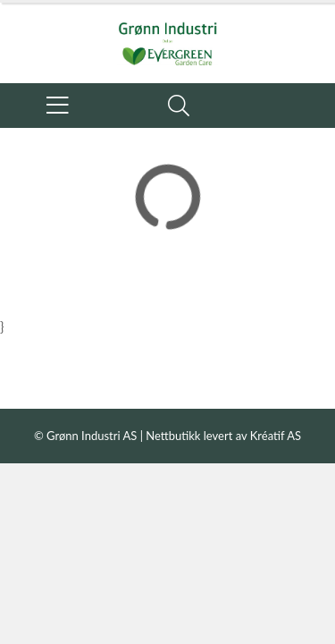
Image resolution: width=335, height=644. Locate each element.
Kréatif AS (276, 436)
